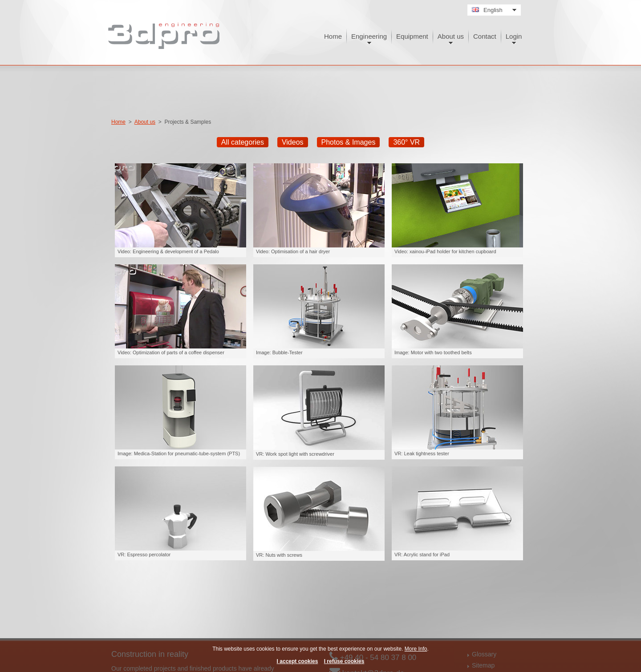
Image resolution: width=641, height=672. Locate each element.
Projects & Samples (188, 122)
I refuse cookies (344, 661)
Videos (293, 142)
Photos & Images (349, 142)
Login (514, 36)
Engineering (369, 36)
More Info (416, 649)
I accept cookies (298, 661)
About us (451, 36)
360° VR (406, 142)
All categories (243, 142)
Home (333, 36)
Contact (485, 36)
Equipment (412, 36)
